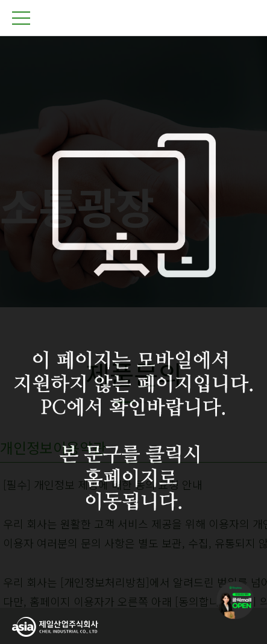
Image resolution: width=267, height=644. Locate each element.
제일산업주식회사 (134, 18)
